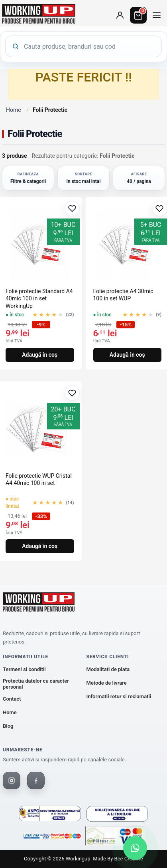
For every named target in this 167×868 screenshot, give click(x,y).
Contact (12, 699)
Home (14, 110)
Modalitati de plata (108, 669)
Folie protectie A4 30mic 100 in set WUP (123, 295)
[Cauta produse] (89, 46)
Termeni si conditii (24, 669)
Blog (8, 726)
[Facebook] (36, 781)
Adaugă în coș (40, 355)
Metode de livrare (107, 683)
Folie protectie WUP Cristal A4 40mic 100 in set (39, 479)
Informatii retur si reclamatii (119, 696)
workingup (78, 859)
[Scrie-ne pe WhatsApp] (135, 848)
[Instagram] (12, 781)
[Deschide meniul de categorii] (157, 15)
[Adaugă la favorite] (72, 209)
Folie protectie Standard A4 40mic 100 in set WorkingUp (39, 298)
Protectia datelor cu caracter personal (36, 684)
